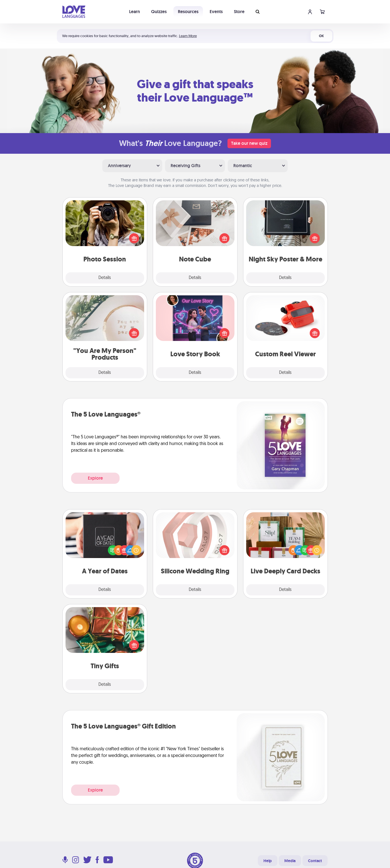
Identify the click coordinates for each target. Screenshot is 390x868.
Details (105, 278)
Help (268, 861)
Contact (315, 861)
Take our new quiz (249, 143)
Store (239, 12)
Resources (188, 12)
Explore (95, 478)
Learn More (188, 36)
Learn (135, 12)
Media (290, 861)
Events (216, 12)
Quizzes (159, 12)
